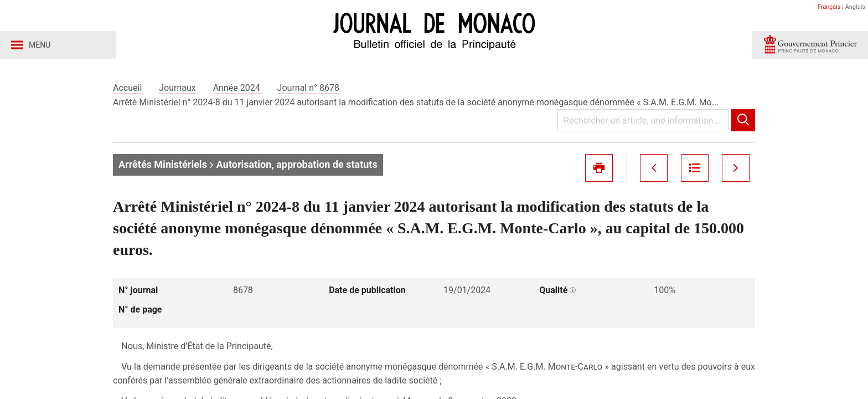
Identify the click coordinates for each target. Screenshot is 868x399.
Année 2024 (238, 88)
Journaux (178, 88)
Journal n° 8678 (309, 88)
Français (829, 7)
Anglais (855, 7)
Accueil (128, 88)
